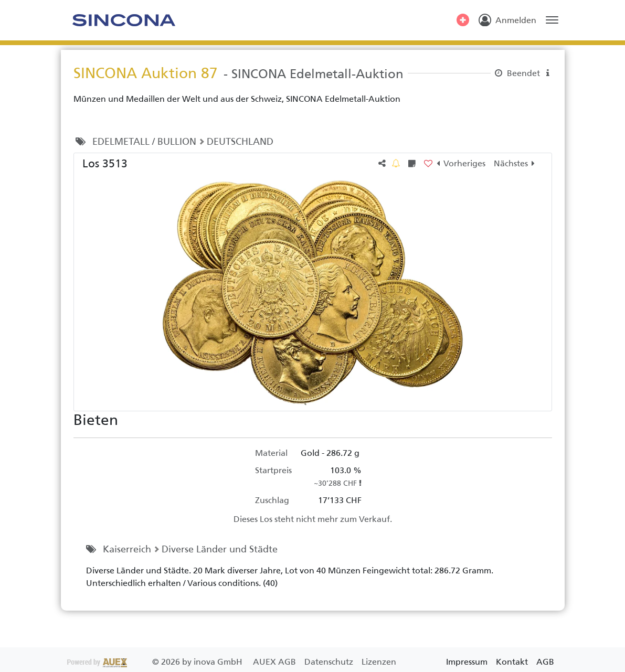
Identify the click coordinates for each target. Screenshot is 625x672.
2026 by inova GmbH (156, 662)
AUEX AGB (276, 662)
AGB (545, 662)
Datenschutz (330, 662)
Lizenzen (379, 662)
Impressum (467, 662)
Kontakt (512, 662)
